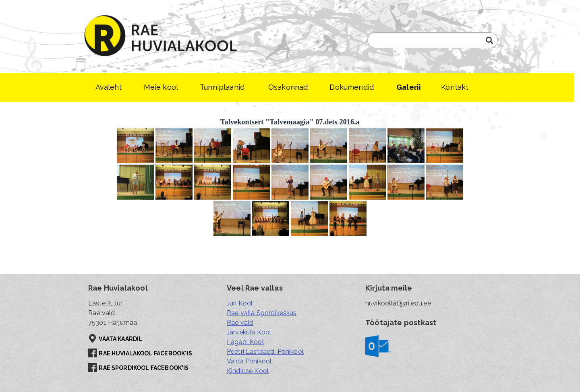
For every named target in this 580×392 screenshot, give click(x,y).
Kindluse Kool (248, 371)
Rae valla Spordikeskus (262, 313)
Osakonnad (288, 87)
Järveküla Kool (249, 332)
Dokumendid (352, 87)
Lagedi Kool (245, 342)
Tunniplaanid (222, 87)
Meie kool (161, 87)
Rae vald (240, 323)
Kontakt (455, 87)
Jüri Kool (240, 303)
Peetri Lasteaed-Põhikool (265, 352)
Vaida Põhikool (249, 361)
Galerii (409, 87)
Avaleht (109, 87)
